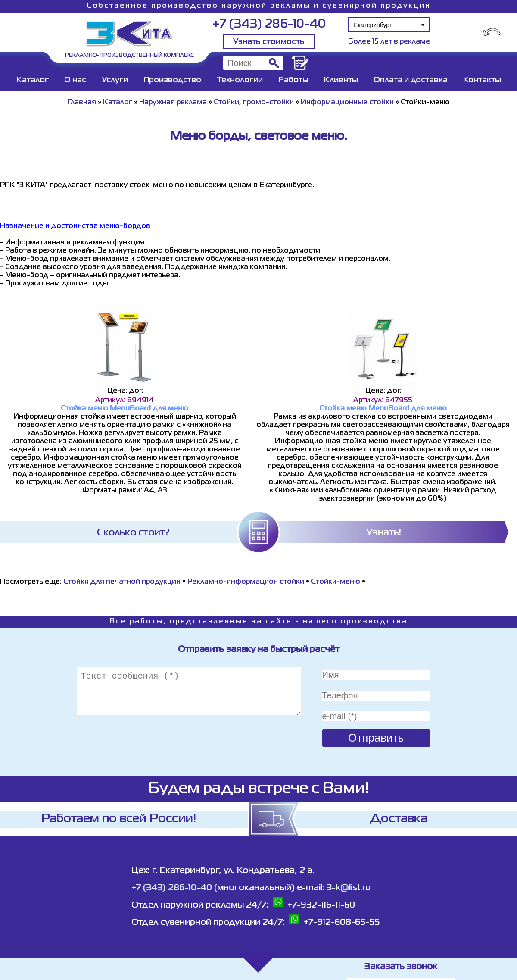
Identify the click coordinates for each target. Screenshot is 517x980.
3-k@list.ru (349, 888)
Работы (293, 80)
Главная (82, 103)
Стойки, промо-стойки (254, 103)
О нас (75, 80)
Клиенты (341, 80)
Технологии (240, 80)
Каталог (33, 80)
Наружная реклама (173, 103)
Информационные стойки (347, 103)
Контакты (482, 80)
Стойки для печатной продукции (122, 582)
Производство (172, 80)
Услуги (115, 80)
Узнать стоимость (269, 42)
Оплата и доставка (411, 80)
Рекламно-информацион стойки (246, 582)
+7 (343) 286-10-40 (269, 24)
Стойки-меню (336, 582)
